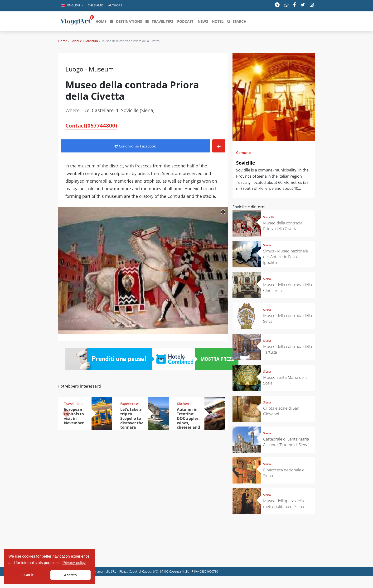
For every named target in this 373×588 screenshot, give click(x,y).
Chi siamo (96, 5)
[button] (72, 6)
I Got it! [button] (29, 575)
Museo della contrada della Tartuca (288, 349)
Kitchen (183, 404)
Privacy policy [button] (74, 563)
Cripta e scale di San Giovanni (281, 411)
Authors (115, 5)
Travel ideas (74, 404)
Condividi (135, 146)
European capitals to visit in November (74, 416)
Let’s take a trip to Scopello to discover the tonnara (132, 418)
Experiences (130, 404)
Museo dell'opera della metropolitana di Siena (284, 504)
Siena (267, 245)
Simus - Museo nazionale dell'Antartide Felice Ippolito (286, 257)
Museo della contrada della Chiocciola (288, 287)
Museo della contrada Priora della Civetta (283, 226)
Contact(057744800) (91, 125)
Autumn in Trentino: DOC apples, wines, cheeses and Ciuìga (188, 421)
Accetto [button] (70, 575)
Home (63, 41)
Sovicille (76, 41)
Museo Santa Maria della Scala (285, 380)
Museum (92, 41)
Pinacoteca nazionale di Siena (284, 473)
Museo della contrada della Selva (288, 318)
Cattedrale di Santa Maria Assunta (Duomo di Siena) (286, 442)
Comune (243, 152)
